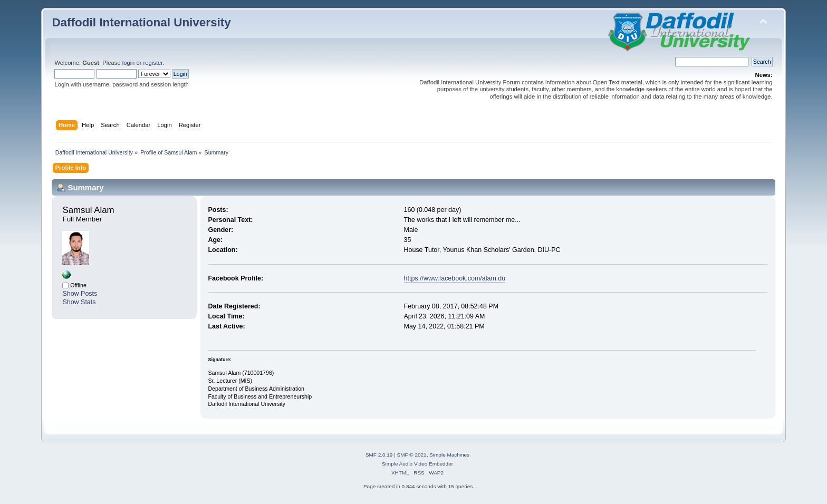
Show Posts (80, 294)
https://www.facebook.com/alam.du (455, 278)
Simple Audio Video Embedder (417, 464)
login (129, 63)
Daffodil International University (141, 22)
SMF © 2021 (412, 455)
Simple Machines (449, 455)
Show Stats (79, 302)
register (153, 63)
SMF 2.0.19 (379, 455)
